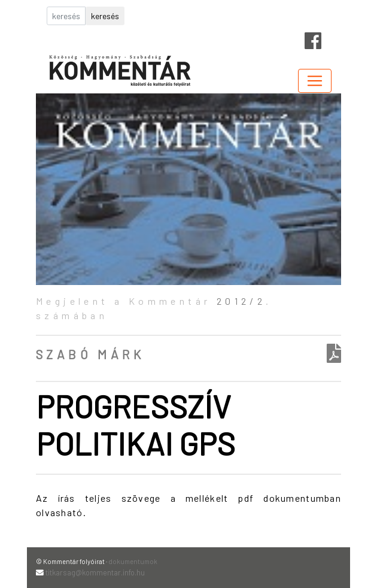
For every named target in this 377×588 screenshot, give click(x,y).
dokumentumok (133, 561)
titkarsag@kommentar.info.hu (95, 572)
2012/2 (241, 301)
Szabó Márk (90, 354)
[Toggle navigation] (315, 81)
